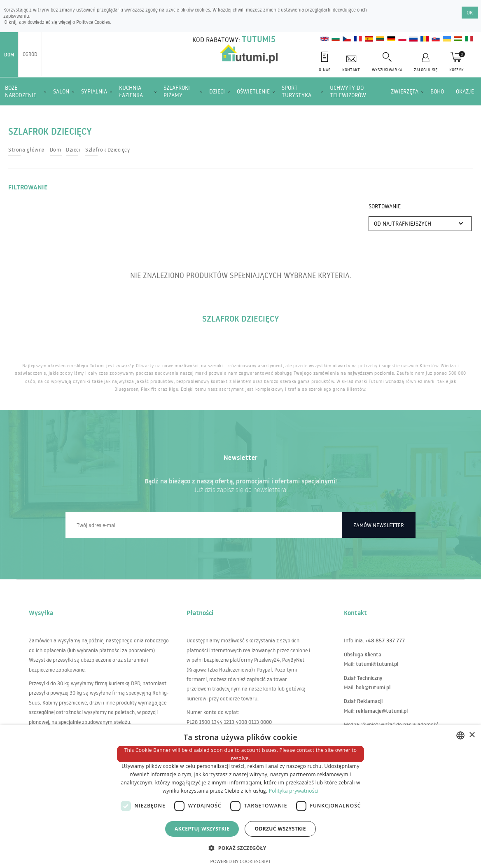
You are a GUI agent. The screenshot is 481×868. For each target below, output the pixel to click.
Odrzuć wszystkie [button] (280, 829)
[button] (240, 848)
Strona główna (27, 149)
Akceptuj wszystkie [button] (202, 829)
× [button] (472, 735)
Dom (9, 55)
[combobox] (460, 735)
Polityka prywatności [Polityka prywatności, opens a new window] (294, 791)
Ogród (30, 54)
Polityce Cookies (93, 22)
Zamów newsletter (379, 525)
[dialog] (240, 797)
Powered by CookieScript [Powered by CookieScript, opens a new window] (241, 861)
